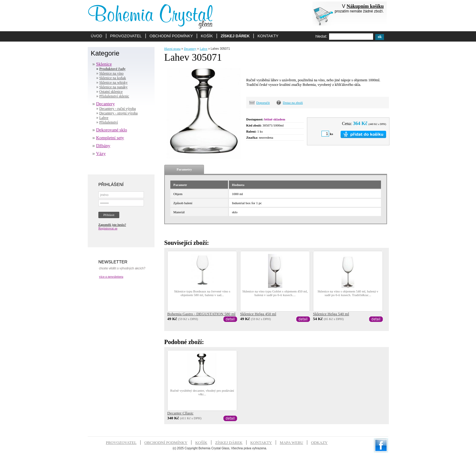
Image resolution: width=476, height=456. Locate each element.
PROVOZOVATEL (126, 36)
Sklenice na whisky (113, 83)
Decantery (106, 104)
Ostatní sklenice (111, 92)
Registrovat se (108, 228)
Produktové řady (112, 69)
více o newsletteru (111, 276)
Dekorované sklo (112, 130)
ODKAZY (319, 442)
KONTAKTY (268, 36)
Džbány (103, 146)
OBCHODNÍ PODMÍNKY (171, 36)
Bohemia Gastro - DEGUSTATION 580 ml (201, 314)
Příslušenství (109, 122)
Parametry (184, 169)
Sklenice (104, 64)
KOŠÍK (207, 36)
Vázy (101, 154)
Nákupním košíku (365, 6)
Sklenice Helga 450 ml (258, 314)
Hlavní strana (172, 49)
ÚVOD (97, 36)
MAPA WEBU (292, 442)
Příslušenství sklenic (114, 96)
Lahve (104, 118)
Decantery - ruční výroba (117, 109)
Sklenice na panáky (113, 87)
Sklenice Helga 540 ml (331, 314)
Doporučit (263, 103)
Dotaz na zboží (293, 103)
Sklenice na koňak (113, 78)
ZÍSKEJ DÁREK (235, 36)
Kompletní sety (110, 138)
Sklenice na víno (111, 73)
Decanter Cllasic (180, 413)
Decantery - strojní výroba (118, 113)
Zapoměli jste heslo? (112, 225)
